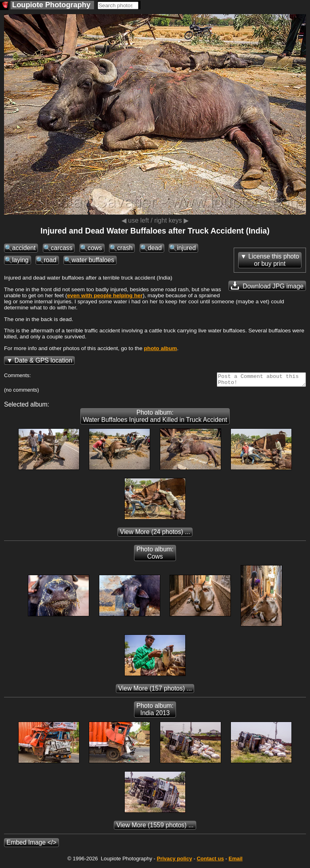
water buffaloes (93, 260)
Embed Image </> (31, 845)
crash (125, 248)
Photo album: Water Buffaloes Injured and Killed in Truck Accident (155, 418)
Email (236, 861)
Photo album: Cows (155, 555)
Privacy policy (174, 861)
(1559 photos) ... (155, 827)
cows (95, 248)
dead (155, 248)
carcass (62, 248)
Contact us (210, 861)
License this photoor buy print (274, 260)
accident (24, 248)
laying (20, 260)
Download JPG (267, 286)
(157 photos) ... (155, 691)
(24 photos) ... (155, 534)
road (50, 260)
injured (186, 248)
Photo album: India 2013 (155, 712)
